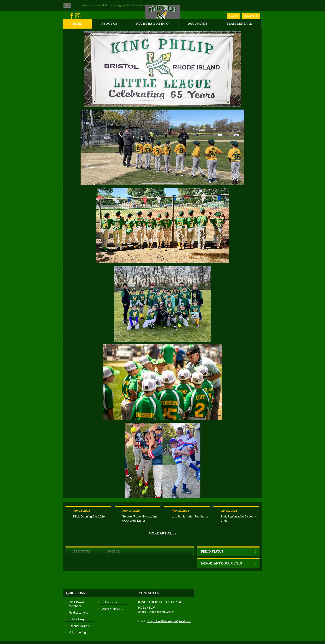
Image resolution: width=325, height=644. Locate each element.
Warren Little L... (112, 593)
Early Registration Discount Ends (239, 502)
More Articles (162, 517)
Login (234, 16)
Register (251, 16)
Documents (198, 24)
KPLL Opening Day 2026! (89, 500)
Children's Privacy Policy (193, 631)
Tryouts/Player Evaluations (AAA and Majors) (140, 502)
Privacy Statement (124, 631)
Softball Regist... (79, 603)
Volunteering (77, 616)
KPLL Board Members (76, 588)
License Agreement (166, 631)
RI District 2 (110, 586)
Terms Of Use (145, 631)
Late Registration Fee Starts (190, 500)
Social (114, 535)
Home (77, 24)
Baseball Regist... (80, 610)
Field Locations (78, 596)
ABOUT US (82, 535)
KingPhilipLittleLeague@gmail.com (169, 605)
